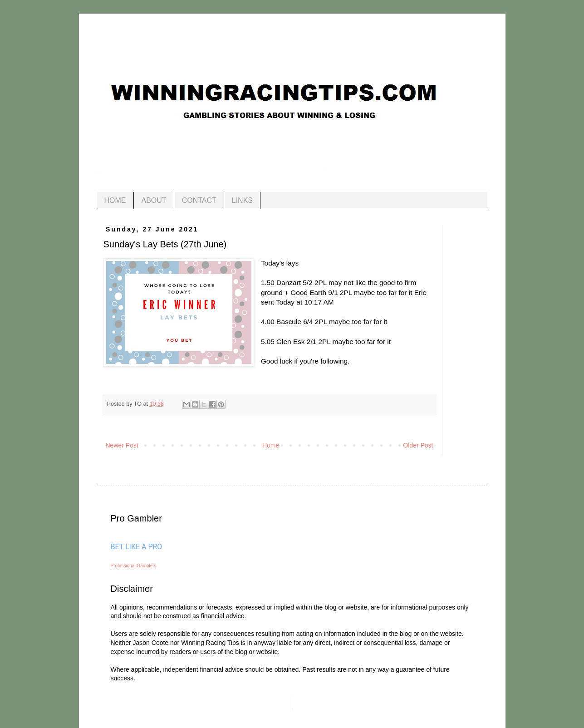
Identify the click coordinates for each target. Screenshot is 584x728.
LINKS (242, 200)
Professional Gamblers (134, 566)
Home (271, 445)
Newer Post (122, 445)
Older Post (418, 445)
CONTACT (199, 200)
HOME (115, 200)
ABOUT (154, 200)
